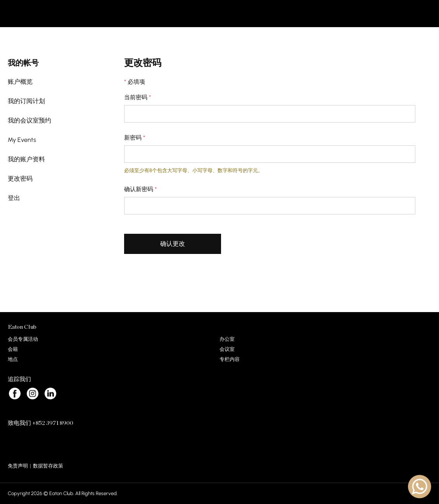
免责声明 (18, 466)
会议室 (227, 349)
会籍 (13, 349)
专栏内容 (230, 359)
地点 (13, 359)
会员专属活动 (23, 339)
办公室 (227, 339)
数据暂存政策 (48, 466)
